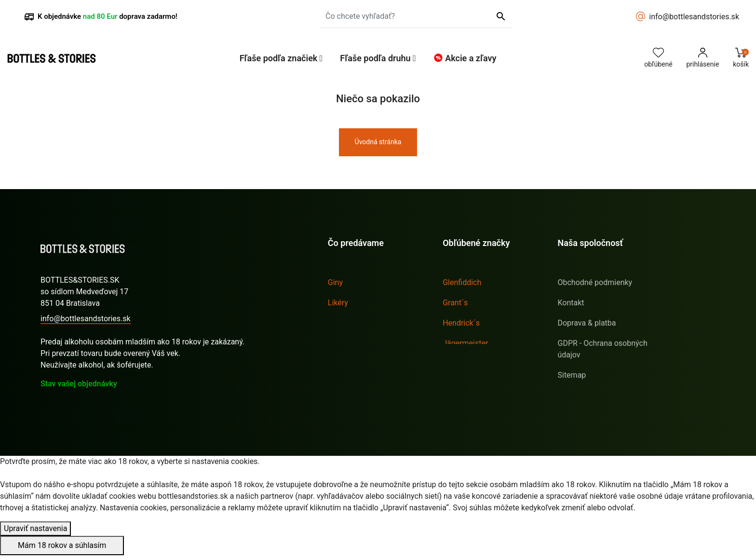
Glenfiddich (462, 282)
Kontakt (571, 303)
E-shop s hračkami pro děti (603, 395)
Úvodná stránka (378, 142)
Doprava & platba (587, 323)
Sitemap (572, 375)
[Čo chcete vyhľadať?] (416, 16)
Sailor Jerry (462, 363)
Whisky (340, 343)
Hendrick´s (461, 323)
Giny (335, 282)
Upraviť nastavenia (35, 533)
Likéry (338, 303)
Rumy (337, 323)
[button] (281, 58)
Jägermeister (465, 343)
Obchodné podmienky (595, 282)
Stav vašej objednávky (79, 384)
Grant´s (455, 303)
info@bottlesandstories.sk (694, 17)
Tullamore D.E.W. (472, 384)
